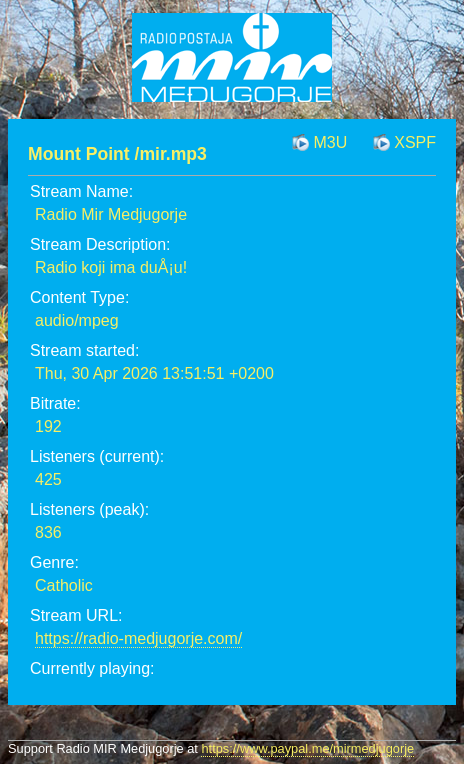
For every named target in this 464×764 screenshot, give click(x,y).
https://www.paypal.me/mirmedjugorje (307, 748)
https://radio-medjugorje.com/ (138, 638)
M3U (330, 142)
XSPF (415, 142)
